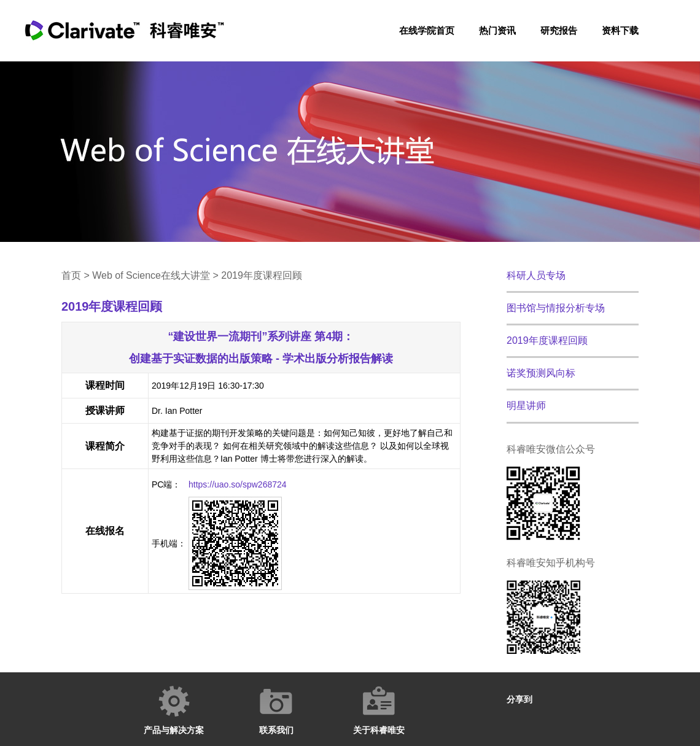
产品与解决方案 (174, 730)
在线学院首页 (427, 30)
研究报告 (559, 30)
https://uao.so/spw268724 (238, 484)
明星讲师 (526, 406)
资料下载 (620, 30)
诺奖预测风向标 (541, 373)
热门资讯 (497, 30)
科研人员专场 (536, 275)
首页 (71, 275)
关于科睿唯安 (379, 730)
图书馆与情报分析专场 (556, 308)
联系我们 (276, 730)
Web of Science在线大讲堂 (151, 275)
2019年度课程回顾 (547, 340)
